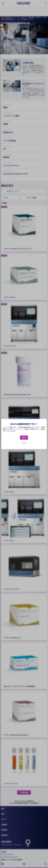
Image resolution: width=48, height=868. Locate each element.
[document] (24, 434)
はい (24, 438)
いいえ (24, 443)
